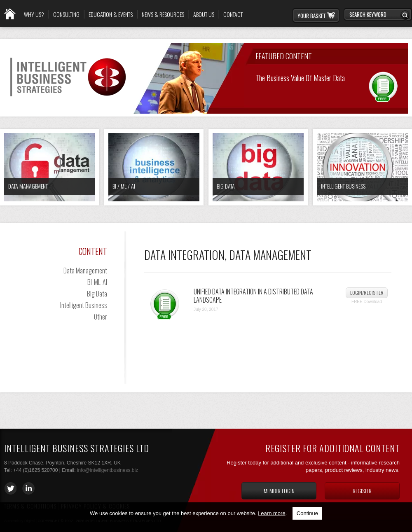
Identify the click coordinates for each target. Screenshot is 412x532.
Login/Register (367, 293)
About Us (204, 14)
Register (362, 491)
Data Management (28, 186)
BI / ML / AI (124, 186)
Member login (279, 491)
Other (101, 317)
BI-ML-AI (97, 282)
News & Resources (163, 14)
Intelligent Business (343, 186)
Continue (307, 513)
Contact (233, 14)
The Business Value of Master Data (300, 77)
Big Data (226, 186)
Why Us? (34, 14)
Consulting (66, 14)
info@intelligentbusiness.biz (108, 470)
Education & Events (111, 14)
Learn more (272, 513)
